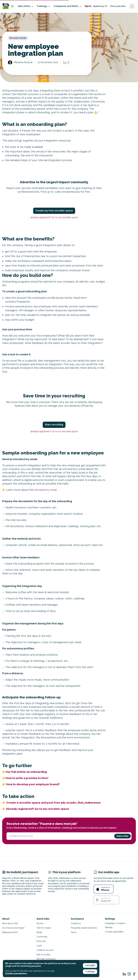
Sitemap (109, 927)
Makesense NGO (10, 932)
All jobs (40, 923)
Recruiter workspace (46, 959)
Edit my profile (43, 955)
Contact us (76, 923)
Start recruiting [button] (54, 425)
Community (42, 937)
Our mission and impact (13, 928)
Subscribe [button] (122, 836)
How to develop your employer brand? (33, 784)
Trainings (44, 6)
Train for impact (44, 928)
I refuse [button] (90, 972)
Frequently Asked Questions (84, 928)
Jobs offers (26, 6)
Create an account (45, 950)
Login (39, 946)
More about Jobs (10, 923)
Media (90, 6)
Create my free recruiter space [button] (54, 211)
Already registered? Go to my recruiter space (38, 809)
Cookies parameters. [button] (16, 973)
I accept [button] (90, 965)
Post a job (41, 941)
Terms (74, 932)
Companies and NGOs (68, 6)
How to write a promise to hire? (27, 778)
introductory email (45, 490)
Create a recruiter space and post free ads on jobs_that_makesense (53, 803)
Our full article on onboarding (26, 772)
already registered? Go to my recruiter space (54, 217)
